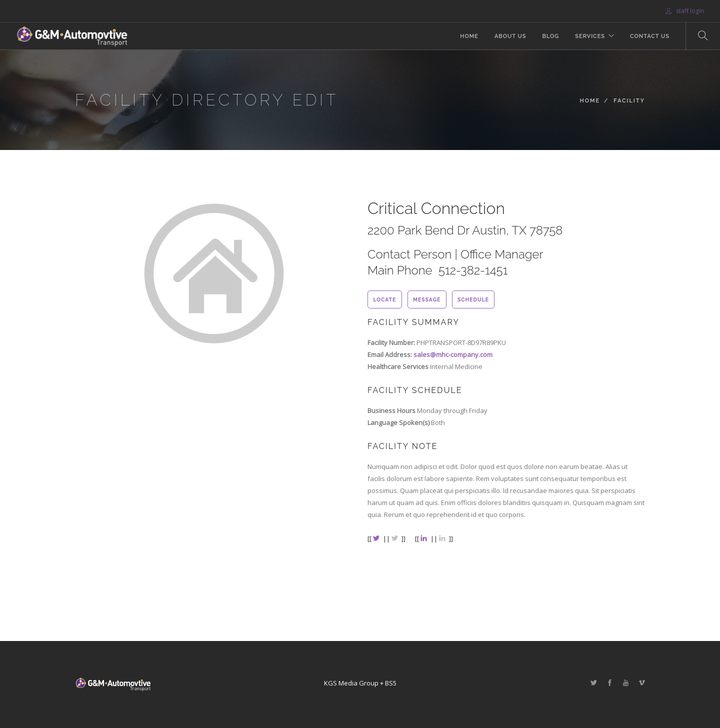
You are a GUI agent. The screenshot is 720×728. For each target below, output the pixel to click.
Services (590, 36)
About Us (510, 36)
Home (469, 36)
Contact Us (650, 36)
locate (384, 299)
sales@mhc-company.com (453, 354)
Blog (550, 36)
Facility (629, 101)
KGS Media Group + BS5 (360, 683)
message (427, 299)
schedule (473, 299)
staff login (685, 11)
